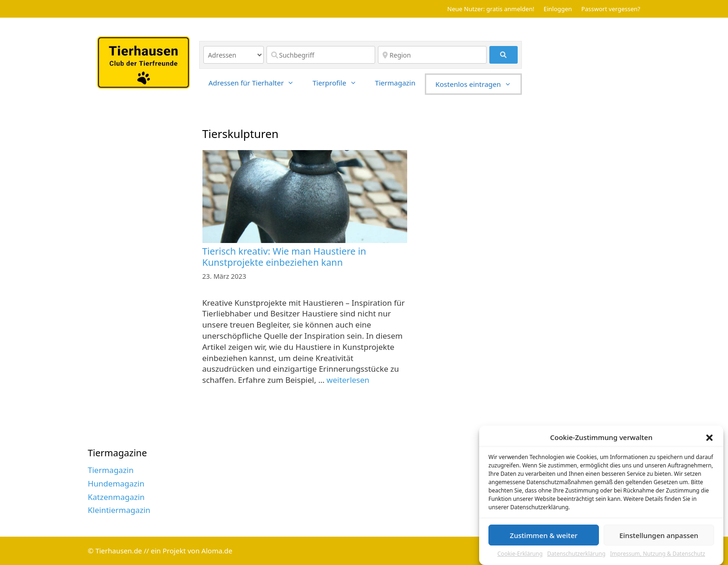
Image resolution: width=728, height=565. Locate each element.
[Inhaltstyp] (234, 55)
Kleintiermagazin (119, 510)
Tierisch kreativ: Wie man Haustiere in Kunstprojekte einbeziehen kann (284, 257)
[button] (709, 441)
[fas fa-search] (504, 55)
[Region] (432, 55)
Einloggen (558, 9)
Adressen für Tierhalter (256, 83)
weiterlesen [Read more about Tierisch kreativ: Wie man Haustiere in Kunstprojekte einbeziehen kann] (348, 380)
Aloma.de (217, 551)
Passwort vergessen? (611, 9)
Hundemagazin (116, 483)
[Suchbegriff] (321, 55)
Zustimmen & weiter (544, 539)
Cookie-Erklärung (520, 558)
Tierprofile (339, 83)
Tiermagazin (395, 83)
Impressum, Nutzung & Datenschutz (658, 558)
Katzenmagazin (116, 497)
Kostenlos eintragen (478, 84)
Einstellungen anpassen (659, 539)
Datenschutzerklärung (576, 558)
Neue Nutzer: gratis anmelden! (491, 9)
